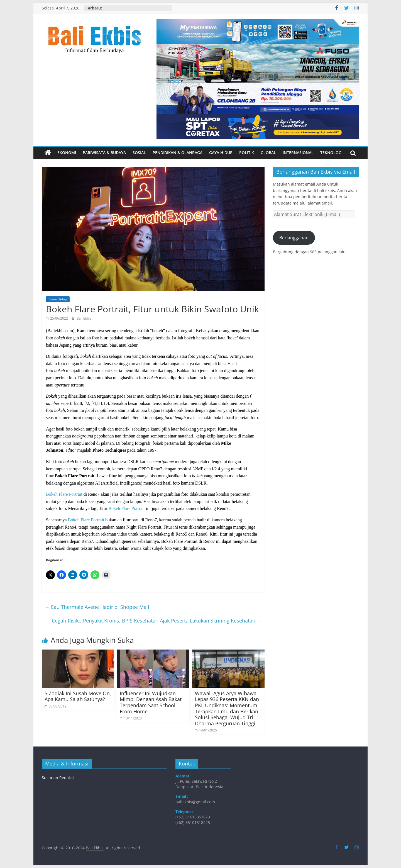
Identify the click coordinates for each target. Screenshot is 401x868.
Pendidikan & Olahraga (178, 153)
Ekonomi (67, 153)
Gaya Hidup (221, 153)
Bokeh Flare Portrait (64, 494)
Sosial (139, 153)
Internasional (298, 153)
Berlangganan (294, 238)
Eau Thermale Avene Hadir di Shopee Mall (97, 607)
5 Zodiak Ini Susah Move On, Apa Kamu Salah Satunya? (78, 696)
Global (268, 153)
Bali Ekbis (84, 318)
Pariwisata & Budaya (104, 153)
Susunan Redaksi (58, 778)
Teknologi (331, 153)
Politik (247, 153)
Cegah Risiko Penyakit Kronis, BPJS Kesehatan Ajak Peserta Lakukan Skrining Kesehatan (157, 621)
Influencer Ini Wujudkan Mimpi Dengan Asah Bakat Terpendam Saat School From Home (151, 702)
